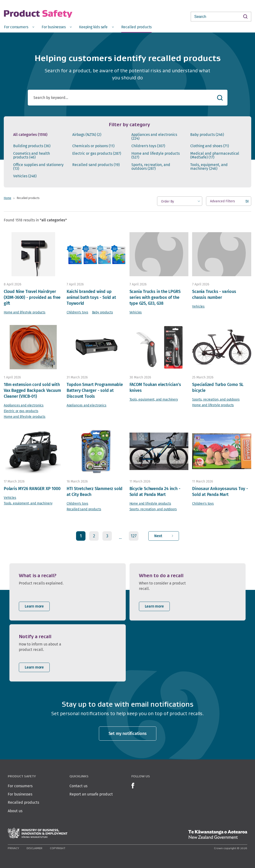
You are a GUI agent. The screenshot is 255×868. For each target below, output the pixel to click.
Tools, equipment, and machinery (209, 167)
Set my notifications (128, 733)
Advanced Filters (223, 202)
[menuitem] (19, 27)
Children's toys (148, 146)
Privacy (13, 848)
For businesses (20, 794)
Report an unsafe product (91, 794)
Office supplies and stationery (38, 167)
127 (134, 536)
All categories (30, 135)
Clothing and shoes (210, 146)
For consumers (20, 786)
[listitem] (68, 592)
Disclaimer (34, 848)
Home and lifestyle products (156, 155)
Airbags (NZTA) (87, 135)
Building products (32, 146)
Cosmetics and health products (32, 155)
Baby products (207, 135)
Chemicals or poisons (93, 146)
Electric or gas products (97, 154)
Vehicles (25, 176)
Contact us (78, 786)
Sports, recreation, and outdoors (151, 167)
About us (15, 811)
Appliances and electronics (154, 137)
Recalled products (23, 802)
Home (7, 198)
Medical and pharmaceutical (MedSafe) (215, 155)
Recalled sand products (96, 165)
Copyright (58, 848)
